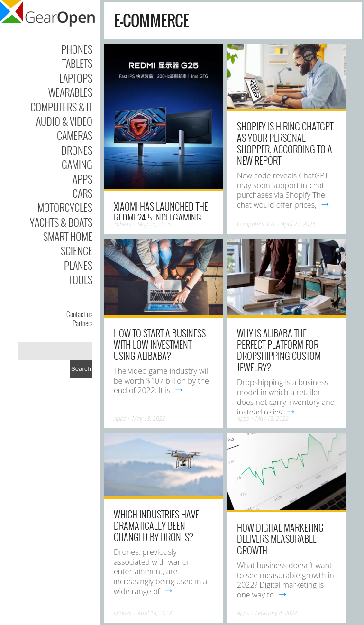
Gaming (77, 164)
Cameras (75, 135)
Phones (77, 49)
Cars (82, 193)
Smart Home (68, 236)
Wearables (70, 92)
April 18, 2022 (155, 613)
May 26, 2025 (154, 224)
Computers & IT (61, 107)
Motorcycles (65, 207)
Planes (78, 265)
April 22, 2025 (299, 224)
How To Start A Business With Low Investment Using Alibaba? (160, 344)
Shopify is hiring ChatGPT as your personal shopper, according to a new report (285, 143)
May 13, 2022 (149, 418)
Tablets (77, 63)
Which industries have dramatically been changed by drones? (156, 525)
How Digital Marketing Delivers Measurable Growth (280, 539)
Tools (81, 279)
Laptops (76, 78)
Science (77, 250)
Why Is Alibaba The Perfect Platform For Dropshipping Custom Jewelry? (279, 350)
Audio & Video (64, 121)
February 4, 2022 (276, 613)
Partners (82, 323)
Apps (82, 179)
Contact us (79, 314)
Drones (77, 150)
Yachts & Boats (61, 222)
